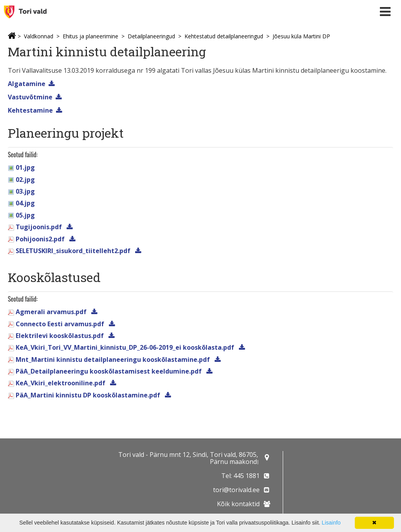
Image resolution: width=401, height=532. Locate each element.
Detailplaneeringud (151, 36)
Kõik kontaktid (238, 504)
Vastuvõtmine (30, 97)
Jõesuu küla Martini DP (301, 36)
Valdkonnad (39, 36)
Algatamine (27, 84)
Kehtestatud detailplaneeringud (224, 36)
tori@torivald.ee (236, 490)
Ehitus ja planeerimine (90, 36)
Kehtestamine (30, 110)
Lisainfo (331, 523)
